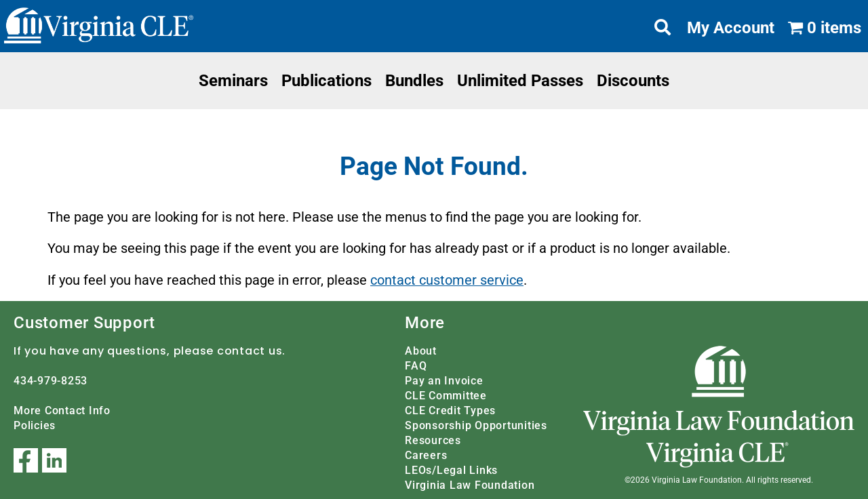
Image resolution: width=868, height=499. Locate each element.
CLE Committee (446, 395)
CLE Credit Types (450, 410)
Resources (433, 440)
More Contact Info (62, 410)
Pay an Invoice (444, 380)
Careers (426, 455)
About (421, 350)
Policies (35, 425)
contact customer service (447, 280)
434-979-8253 (51, 380)
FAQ (416, 365)
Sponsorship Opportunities (476, 425)
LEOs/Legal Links (451, 470)
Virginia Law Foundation (470, 484)
